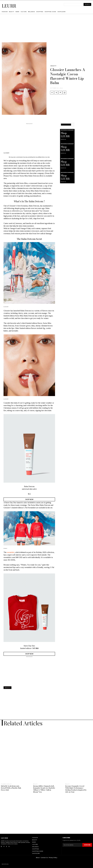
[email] (72, 845)
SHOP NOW (29, 499)
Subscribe (87, 845)
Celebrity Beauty (6, 784)
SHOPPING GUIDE (66, 125)
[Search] (87, 4)
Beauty (53, 66)
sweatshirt (11, 552)
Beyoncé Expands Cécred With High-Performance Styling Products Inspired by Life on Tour (76, 789)
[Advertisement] (46, 30)
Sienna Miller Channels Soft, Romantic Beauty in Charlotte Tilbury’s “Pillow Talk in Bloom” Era (44, 789)
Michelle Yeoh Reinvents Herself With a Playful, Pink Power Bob (11, 788)
